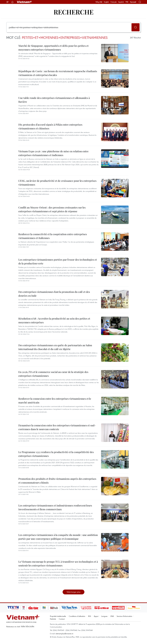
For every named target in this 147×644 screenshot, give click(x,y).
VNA (112, 616)
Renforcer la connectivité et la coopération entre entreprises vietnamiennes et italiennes (53, 236)
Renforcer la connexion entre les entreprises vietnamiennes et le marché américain (55, 401)
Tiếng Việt (99, 2)
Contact (62, 619)
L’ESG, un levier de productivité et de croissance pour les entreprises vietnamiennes (57, 183)
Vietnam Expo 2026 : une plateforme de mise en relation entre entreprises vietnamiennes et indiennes (53, 153)
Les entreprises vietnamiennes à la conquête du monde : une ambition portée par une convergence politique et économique (58, 537)
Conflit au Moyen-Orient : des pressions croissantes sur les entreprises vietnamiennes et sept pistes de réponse (52, 209)
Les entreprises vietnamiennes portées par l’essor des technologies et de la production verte (58, 261)
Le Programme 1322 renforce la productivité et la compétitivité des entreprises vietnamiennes (56, 454)
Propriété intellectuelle (58, 616)
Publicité (53, 619)
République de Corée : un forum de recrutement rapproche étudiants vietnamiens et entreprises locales (58, 73)
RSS (90, 616)
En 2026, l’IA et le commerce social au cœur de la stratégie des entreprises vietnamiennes (53, 374)
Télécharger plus (73, 592)
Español (121, 2)
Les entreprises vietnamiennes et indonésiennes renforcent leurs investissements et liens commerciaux (55, 507)
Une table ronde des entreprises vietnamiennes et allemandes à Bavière (54, 100)
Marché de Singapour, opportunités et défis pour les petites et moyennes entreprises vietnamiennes (53, 48)
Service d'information (124, 616)
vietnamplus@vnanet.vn (64, 634)
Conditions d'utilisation (77, 616)
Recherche (74, 12)
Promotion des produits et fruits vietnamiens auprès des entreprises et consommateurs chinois (57, 481)
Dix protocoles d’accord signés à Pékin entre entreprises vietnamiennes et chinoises (50, 126)
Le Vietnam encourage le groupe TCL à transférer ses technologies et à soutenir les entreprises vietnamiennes (58, 563)
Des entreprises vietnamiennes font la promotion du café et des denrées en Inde (54, 294)
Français (114, 2)
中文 (127, 2)
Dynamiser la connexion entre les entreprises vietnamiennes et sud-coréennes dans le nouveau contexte (57, 427)
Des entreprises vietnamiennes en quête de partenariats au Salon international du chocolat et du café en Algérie (55, 347)
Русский (133, 2)
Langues (104, 616)
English (106, 2)
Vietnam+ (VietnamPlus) (25, 2)
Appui (96, 616)
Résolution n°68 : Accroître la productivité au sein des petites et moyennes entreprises (54, 320)
